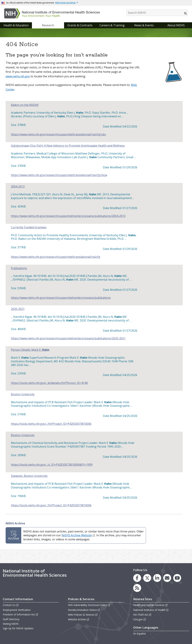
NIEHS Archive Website (78, 535)
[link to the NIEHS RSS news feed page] (137, 588)
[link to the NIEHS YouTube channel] (177, 578)
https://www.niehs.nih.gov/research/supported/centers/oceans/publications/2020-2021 (68, 338)
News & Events (144, 25)
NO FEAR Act (142, 615)
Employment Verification (17, 610)
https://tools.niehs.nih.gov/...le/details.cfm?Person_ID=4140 (49, 383)
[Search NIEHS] (157, 13)
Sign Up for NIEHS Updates (18, 628)
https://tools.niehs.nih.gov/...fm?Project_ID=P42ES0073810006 (51, 424)
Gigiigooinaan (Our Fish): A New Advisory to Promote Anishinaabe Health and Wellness (68, 146)
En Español (139, 634)
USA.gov (140, 619)
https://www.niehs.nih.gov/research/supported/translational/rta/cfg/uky (58, 134)
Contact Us (11, 605)
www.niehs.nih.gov (18, 76)
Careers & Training (112, 25)
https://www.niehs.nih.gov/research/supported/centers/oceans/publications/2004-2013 (68, 216)
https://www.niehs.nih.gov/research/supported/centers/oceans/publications (61, 298)
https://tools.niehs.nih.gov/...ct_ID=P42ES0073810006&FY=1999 (52, 465)
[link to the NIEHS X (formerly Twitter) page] (147, 578)
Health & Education (16, 25)
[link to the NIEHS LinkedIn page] (157, 578)
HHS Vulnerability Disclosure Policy (89, 605)
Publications (19, 268)
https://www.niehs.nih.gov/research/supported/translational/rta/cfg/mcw (59, 175)
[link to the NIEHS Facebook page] (137, 578)
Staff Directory (11, 619)
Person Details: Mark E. (30, 350)
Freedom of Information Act (21, 614)
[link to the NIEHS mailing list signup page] (167, 578)
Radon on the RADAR (25, 105)
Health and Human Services (150, 605)
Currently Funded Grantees (29, 227)
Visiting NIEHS (11, 624)
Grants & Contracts (80, 25)
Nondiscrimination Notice (84, 610)
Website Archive (79, 619)
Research (48, 25)
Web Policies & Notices (83, 615)
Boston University (23, 394)
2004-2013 (18, 187)
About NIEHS (176, 25)
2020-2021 (18, 309)
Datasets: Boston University (29, 476)
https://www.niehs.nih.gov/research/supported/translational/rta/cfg (56, 257)
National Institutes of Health (151, 610)
